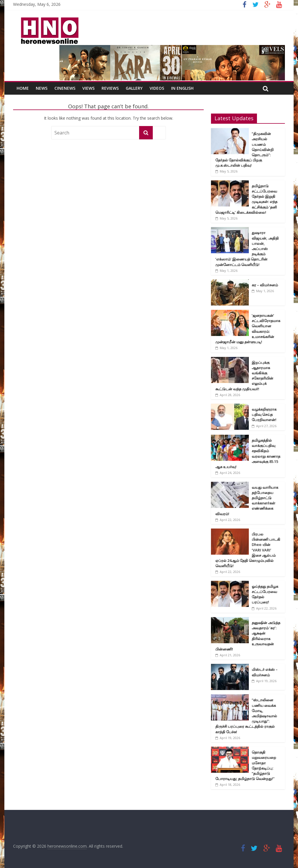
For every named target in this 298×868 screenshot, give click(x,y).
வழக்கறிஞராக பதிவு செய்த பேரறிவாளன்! (264, 414)
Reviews (110, 88)
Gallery (134, 88)
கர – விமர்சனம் (265, 285)
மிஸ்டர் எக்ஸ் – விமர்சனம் (265, 672)
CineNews (65, 88)
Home (23, 88)
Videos (157, 88)
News (42, 88)
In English (182, 88)
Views (88, 88)
